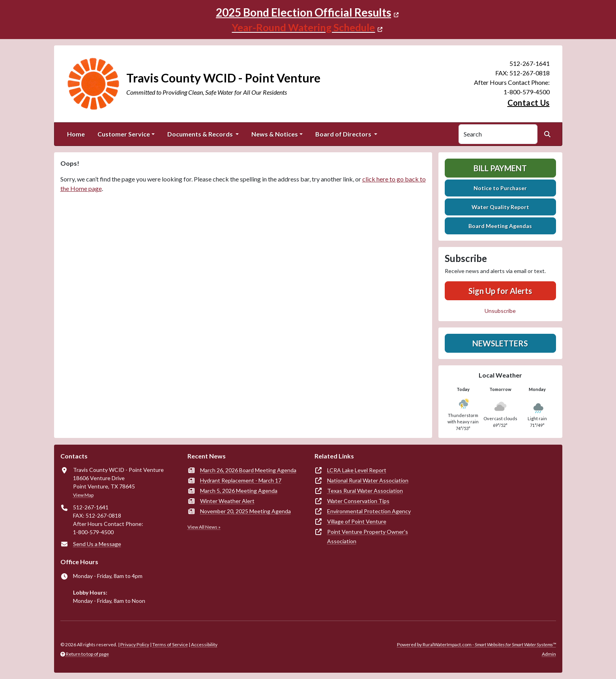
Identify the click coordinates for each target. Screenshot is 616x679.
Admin (549, 654)
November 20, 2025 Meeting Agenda (245, 511)
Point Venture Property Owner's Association (368, 536)
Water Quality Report (500, 207)
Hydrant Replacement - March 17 (241, 480)
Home (76, 134)
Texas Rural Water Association (365, 491)
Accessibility (204, 644)
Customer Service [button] (124, 134)
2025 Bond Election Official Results (303, 12)
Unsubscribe (500, 311)
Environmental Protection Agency (369, 511)
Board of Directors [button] (344, 134)
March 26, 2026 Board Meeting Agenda (248, 470)
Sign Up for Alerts (500, 291)
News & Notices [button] (275, 134)
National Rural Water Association (368, 480)
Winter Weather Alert (227, 501)
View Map (83, 495)
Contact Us (529, 103)
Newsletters (500, 343)
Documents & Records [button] (201, 134)
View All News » (204, 527)
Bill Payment (500, 168)
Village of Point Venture (357, 521)
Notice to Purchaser (500, 188)
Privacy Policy (135, 644)
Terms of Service (170, 644)
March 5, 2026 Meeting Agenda (239, 491)
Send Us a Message (97, 544)
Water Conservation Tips (358, 501)
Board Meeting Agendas (500, 226)
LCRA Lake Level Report (357, 470)
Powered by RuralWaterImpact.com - (477, 644)
